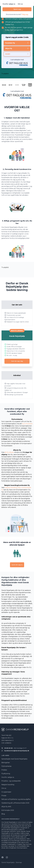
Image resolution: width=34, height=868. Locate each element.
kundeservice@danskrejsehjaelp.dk (17, 751)
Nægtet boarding (8, 785)
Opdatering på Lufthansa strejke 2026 (15, 803)
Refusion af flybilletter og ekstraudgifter (16, 799)
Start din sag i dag (17, 361)
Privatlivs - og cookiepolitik (11, 781)
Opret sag (17, 9)
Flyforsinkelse (6, 766)
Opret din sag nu (17, 565)
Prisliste (4, 770)
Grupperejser (6, 792)
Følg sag (25, 14)
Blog (3, 814)
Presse (4, 796)
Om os (20, 4)
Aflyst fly (17, 48)
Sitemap (19, 862)
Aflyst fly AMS (6, 807)
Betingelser (6, 763)
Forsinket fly (17, 43)
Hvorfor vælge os (9, 4)
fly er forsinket (27, 424)
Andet (17, 54)
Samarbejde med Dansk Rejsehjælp (14, 759)
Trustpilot (5, 74)
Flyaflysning (6, 774)
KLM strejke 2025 (8, 810)
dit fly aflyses (9, 452)
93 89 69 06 (8, 748)
